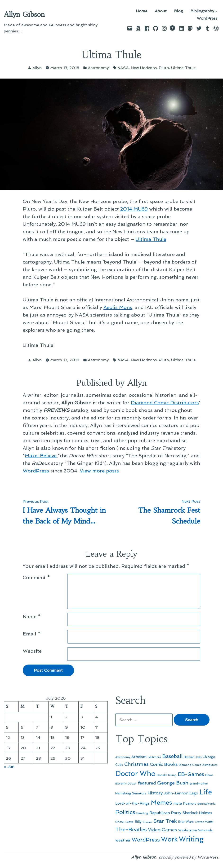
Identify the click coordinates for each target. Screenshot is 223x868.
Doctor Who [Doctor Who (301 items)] (135, 774)
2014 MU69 (134, 209)
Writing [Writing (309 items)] (191, 839)
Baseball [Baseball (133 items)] (172, 756)
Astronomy (98, 68)
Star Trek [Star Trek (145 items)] (165, 821)
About (161, 11)
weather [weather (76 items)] (123, 840)
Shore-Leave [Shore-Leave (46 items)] (124, 822)
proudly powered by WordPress (188, 857)
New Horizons (144, 68)
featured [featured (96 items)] (147, 783)
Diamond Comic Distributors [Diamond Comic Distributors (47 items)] (198, 765)
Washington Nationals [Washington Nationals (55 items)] (195, 830)
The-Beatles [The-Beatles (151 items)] (131, 829)
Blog (179, 11)
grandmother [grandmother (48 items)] (199, 784)
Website (32, 651)
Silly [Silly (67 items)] (138, 822)
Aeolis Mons (118, 307)
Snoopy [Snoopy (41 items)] (147, 822)
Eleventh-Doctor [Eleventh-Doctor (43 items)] (126, 784)
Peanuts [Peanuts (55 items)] (190, 803)
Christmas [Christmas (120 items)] (136, 764)
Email (32, 634)
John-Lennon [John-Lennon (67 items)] (176, 793)
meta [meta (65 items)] (178, 803)
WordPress (207, 18)
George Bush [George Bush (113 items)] (173, 783)
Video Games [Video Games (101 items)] (163, 830)
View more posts (99, 471)
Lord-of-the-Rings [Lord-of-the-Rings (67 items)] (132, 803)
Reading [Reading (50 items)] (142, 813)
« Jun (9, 767)
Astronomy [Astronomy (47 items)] (123, 757)
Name (32, 617)
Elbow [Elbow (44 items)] (209, 775)
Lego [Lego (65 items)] (194, 793)
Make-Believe (41, 456)
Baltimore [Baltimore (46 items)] (154, 757)
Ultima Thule (183, 68)
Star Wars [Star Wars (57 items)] (186, 822)
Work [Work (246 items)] (169, 839)
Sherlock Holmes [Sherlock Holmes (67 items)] (197, 813)
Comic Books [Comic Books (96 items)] (164, 764)
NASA (123, 68)
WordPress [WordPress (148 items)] (146, 840)
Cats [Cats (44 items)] (199, 757)
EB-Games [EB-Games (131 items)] (191, 774)
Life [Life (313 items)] (206, 792)
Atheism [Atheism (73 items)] (139, 757)
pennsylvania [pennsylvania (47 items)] (206, 804)
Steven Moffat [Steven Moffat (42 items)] (204, 822)
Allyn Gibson (24, 14)
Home (142, 11)
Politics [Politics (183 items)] (125, 812)
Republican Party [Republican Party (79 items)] (165, 813)
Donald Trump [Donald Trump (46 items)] (167, 775)
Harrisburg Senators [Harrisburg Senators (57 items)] (131, 793)
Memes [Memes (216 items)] (161, 802)
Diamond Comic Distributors (165, 403)
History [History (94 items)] (155, 793)
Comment (36, 577)
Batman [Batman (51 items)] (189, 757)
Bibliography (202, 11)
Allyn (37, 68)
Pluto (164, 68)
